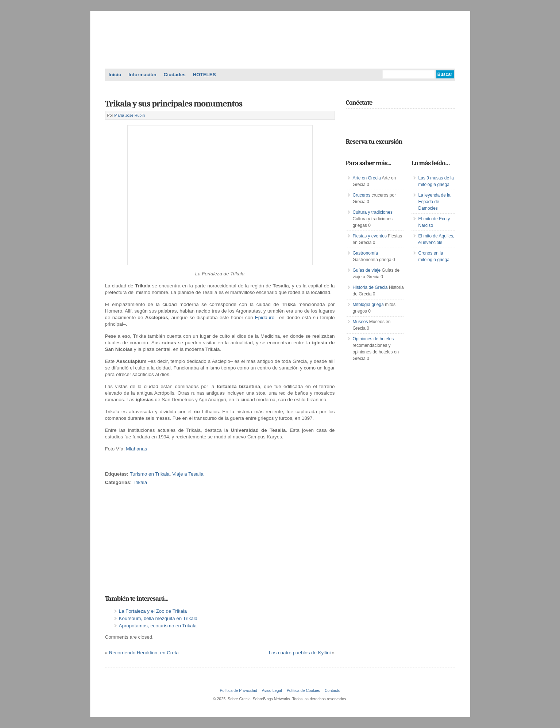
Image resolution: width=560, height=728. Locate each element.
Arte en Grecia (367, 178)
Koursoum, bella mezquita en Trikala (158, 618)
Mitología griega (368, 305)
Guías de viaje (367, 270)
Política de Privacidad (238, 690)
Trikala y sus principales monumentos (174, 104)
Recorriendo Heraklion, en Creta (144, 653)
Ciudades (175, 75)
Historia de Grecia (370, 287)
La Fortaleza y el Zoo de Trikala (153, 611)
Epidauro (266, 317)
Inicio (115, 75)
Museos (360, 322)
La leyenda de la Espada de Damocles (435, 202)
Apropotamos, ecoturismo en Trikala (158, 626)
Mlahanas (136, 449)
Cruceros (362, 195)
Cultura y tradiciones (373, 212)
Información (142, 75)
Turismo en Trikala (150, 474)
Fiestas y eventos (370, 236)
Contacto (333, 690)
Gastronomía (365, 253)
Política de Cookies (303, 690)
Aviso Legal (272, 690)
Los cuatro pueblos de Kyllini (300, 653)
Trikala (140, 482)
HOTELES (204, 75)
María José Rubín (130, 115)
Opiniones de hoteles (373, 339)
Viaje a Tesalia (188, 474)
